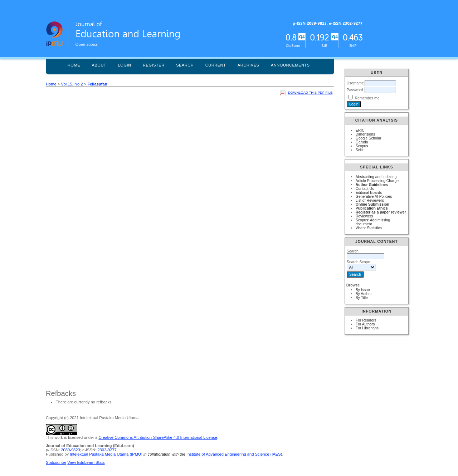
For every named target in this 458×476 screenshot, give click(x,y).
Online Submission (372, 204)
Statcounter (56, 462)
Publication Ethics (372, 208)
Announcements (290, 65)
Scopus (362, 146)
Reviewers (364, 216)
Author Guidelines (372, 185)
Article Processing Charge (377, 181)
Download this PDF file (310, 92)
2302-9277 (107, 450)
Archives (249, 65)
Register (154, 65)
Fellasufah (97, 84)
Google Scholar (369, 138)
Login (125, 65)
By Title (362, 298)
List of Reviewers (370, 200)
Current (216, 65)
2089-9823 (70, 450)
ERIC (360, 130)
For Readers (366, 320)
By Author (364, 294)
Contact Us (365, 189)
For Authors (365, 324)
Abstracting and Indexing (376, 177)
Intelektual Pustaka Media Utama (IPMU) (106, 454)
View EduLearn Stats (86, 462)
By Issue (363, 290)
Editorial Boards (369, 193)
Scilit (360, 150)
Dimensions (365, 134)
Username (355, 83)
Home (74, 65)
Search (185, 65)
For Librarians (367, 328)
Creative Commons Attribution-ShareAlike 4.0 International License (158, 437)
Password (355, 90)
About (99, 65)
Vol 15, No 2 (72, 84)
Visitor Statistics (369, 228)
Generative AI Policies (374, 197)
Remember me (367, 98)
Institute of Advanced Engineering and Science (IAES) (234, 454)
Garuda (362, 142)
